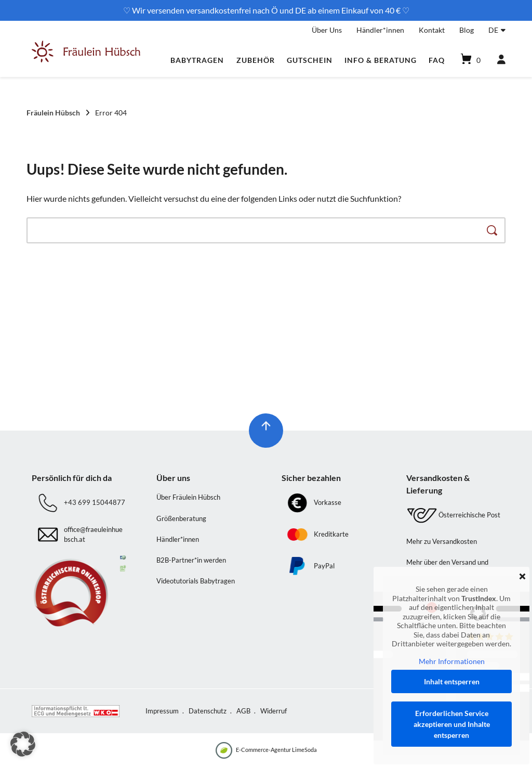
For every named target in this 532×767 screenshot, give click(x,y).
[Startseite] (86, 60)
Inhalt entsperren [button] (452, 681)
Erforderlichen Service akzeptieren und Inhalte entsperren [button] (452, 724)
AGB (243, 711)
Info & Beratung (381, 60)
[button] (23, 744)
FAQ (437, 60)
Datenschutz (208, 711)
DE (493, 30)
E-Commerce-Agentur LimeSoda (266, 750)
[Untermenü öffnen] (503, 29)
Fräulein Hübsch (53, 113)
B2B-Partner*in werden (191, 560)
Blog (467, 30)
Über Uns (327, 30)
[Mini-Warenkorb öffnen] (469, 60)
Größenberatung (181, 518)
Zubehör (256, 60)
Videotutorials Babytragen (196, 581)
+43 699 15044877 (95, 502)
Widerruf (274, 711)
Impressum (162, 711)
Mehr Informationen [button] (452, 661)
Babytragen (197, 60)
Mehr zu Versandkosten (442, 541)
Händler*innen (380, 30)
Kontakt (432, 30)
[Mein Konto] (497, 60)
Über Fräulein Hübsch (188, 497)
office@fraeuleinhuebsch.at (93, 535)
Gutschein (310, 60)
